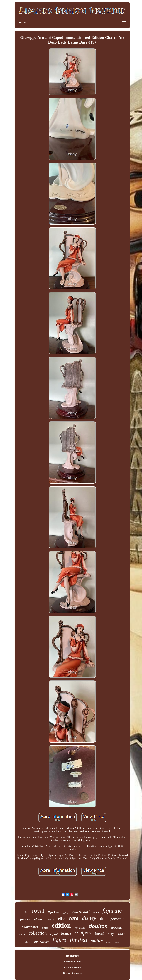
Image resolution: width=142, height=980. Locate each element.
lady (121, 934)
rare (74, 918)
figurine (112, 911)
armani (51, 920)
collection (38, 933)
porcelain (117, 919)
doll (103, 919)
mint (26, 912)
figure (59, 940)
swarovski (81, 912)
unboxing (117, 928)
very (111, 934)
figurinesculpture (32, 919)
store (28, 942)
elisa (62, 919)
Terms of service (72, 973)
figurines (53, 912)
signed (45, 928)
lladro (109, 942)
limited (78, 940)
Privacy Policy (72, 967)
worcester (30, 927)
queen (117, 942)
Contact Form (72, 962)
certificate (80, 928)
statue (97, 941)
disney (89, 918)
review (65, 913)
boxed (100, 934)
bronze (66, 934)
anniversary (41, 942)
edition (61, 925)
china (22, 934)
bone (96, 912)
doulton (98, 926)
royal (38, 911)
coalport (83, 933)
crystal (54, 934)
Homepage (72, 956)
